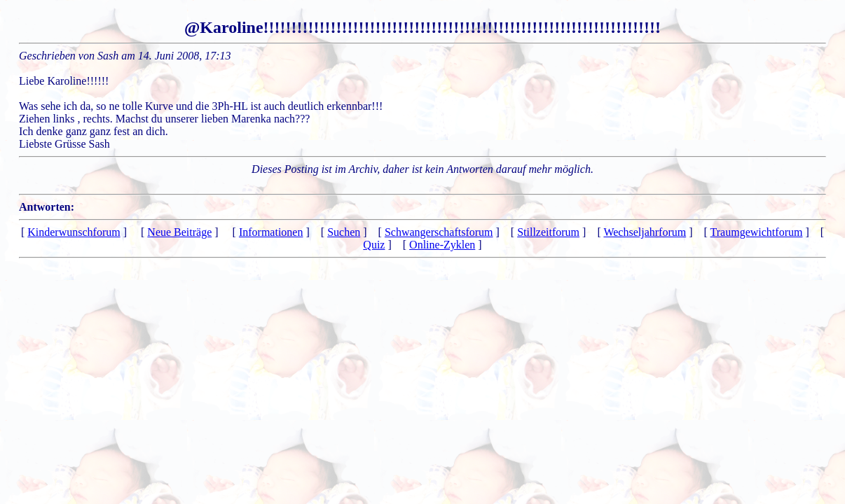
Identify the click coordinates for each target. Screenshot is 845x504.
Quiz (374, 245)
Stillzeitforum (548, 232)
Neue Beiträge (179, 232)
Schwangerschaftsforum (439, 232)
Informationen (271, 232)
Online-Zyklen (442, 245)
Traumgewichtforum (757, 232)
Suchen (344, 232)
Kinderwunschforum (74, 232)
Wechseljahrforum (645, 232)
